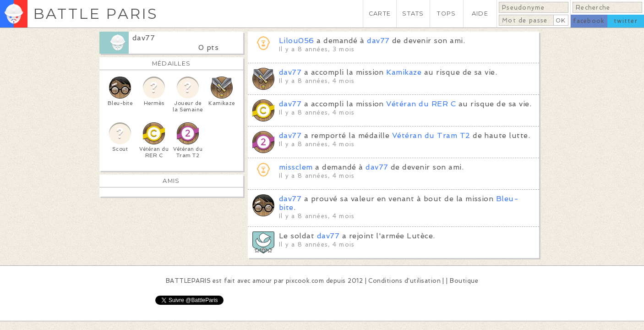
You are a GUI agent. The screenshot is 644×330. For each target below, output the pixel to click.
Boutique (464, 281)
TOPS (446, 14)
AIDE (480, 14)
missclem (296, 167)
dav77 (144, 38)
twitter (626, 21)
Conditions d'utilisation (404, 281)
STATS (413, 14)
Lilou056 (297, 41)
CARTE (380, 14)
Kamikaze (404, 72)
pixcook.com (305, 281)
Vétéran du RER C (421, 104)
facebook (589, 21)
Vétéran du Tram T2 (431, 135)
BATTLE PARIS (96, 14)
